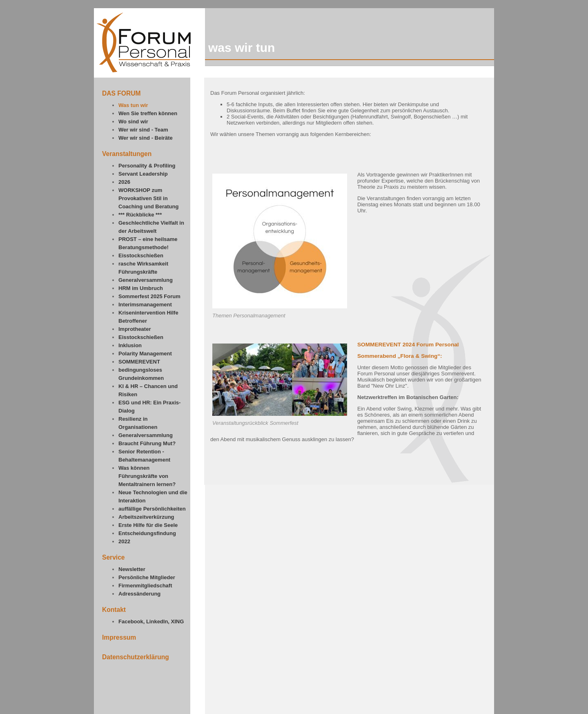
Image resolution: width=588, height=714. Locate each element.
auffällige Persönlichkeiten (152, 509)
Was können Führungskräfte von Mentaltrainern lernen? (147, 476)
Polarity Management (145, 354)
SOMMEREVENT (139, 362)
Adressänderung (139, 594)
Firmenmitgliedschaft (145, 586)
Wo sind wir (133, 122)
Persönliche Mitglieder (147, 577)
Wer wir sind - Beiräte (146, 138)
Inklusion (130, 345)
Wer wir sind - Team (143, 130)
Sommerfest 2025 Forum (149, 296)
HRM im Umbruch (141, 288)
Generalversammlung (146, 280)
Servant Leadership (143, 174)
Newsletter (132, 569)
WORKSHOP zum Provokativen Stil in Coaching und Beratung (148, 198)
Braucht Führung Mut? (147, 443)
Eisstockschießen (141, 255)
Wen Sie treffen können (148, 113)
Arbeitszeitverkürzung (146, 517)
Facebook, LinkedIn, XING (151, 621)
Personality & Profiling (147, 166)
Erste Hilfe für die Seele (148, 525)
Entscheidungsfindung (147, 533)
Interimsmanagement (145, 305)
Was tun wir (133, 105)
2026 (124, 182)
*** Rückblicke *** (140, 215)
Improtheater (135, 329)
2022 (124, 541)
